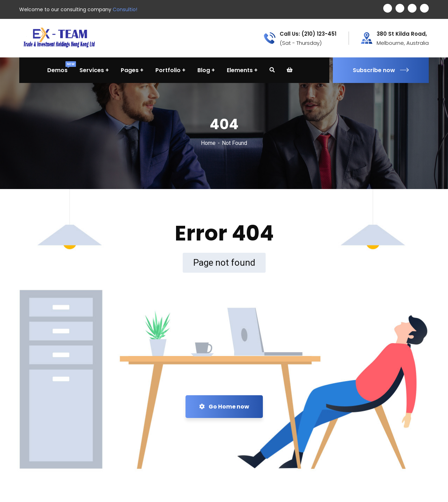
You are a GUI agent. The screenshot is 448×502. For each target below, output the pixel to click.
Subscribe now (381, 70)
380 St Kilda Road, (402, 34)
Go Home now (224, 407)
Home (208, 143)
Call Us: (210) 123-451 (308, 34)
